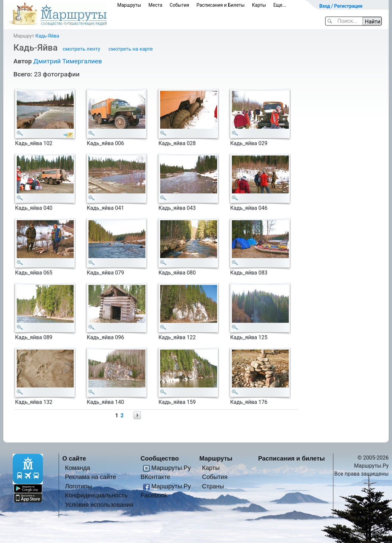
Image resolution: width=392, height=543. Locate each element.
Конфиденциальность (96, 495)
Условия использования (99, 505)
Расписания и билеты (292, 458)
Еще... (280, 5)
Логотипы (78, 486)
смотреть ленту (81, 49)
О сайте (74, 458)
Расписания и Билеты (220, 5)
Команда (78, 468)
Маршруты (129, 5)
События (179, 5)
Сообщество (160, 458)
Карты (259, 5)
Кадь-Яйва (47, 36)
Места (155, 5)
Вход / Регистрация (341, 6)
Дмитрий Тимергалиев (68, 61)
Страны (213, 486)
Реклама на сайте (91, 477)
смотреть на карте (131, 49)
